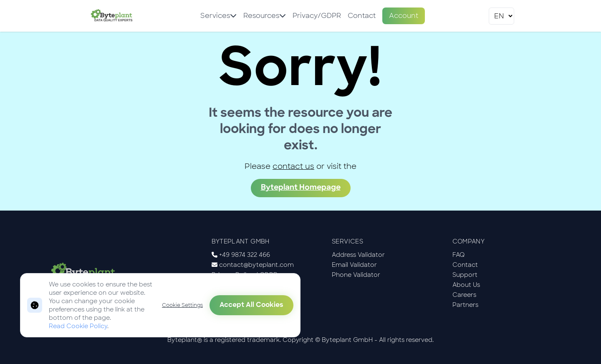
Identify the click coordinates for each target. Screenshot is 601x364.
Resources (265, 16)
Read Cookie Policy (78, 326)
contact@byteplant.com (256, 265)
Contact (362, 16)
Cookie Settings (182, 305)
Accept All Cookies (251, 305)
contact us (293, 166)
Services (218, 16)
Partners (465, 305)
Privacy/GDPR (317, 16)
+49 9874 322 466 (245, 255)
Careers (464, 295)
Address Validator (358, 255)
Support (465, 275)
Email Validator (354, 265)
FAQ (459, 255)
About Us (466, 285)
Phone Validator (356, 275)
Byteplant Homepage (301, 188)
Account (404, 16)
